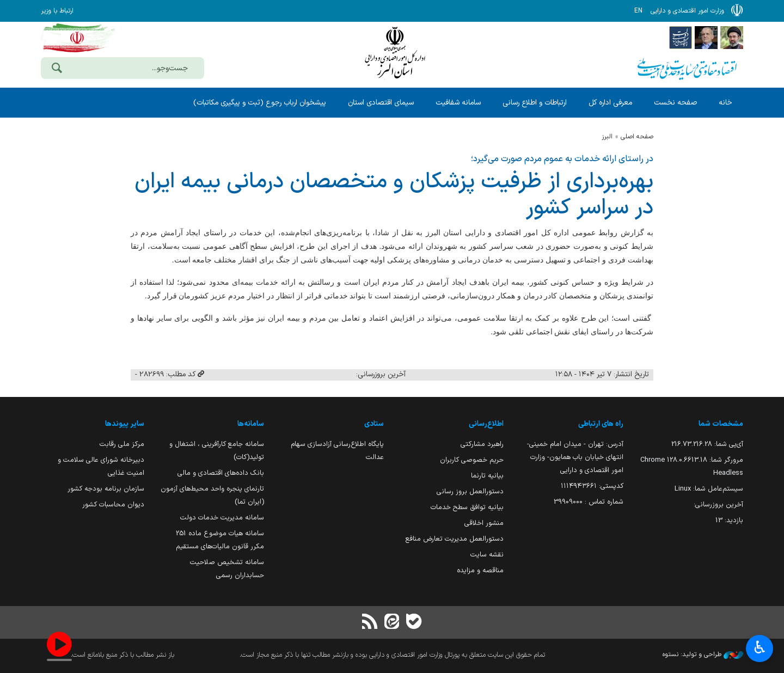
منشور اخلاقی (484, 523)
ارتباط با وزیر (57, 11)
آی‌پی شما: (707, 444)
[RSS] (370, 623)
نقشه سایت (487, 555)
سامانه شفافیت (458, 103)
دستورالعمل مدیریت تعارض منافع (455, 539)
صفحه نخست (675, 103)
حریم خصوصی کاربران (472, 460)
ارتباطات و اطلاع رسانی (535, 103)
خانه (725, 103)
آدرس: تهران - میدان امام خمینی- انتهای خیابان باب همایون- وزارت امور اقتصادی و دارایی (575, 457)
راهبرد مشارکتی (482, 444)
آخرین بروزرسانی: (718, 504)
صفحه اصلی (637, 137)
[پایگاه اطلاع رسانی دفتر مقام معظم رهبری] (732, 37)
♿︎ (760, 649)
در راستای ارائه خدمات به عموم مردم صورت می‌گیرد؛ (562, 159)
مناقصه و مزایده (480, 570)
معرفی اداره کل (610, 103)
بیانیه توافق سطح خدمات (467, 507)
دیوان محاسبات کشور (113, 504)
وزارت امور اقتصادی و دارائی (395, 53)
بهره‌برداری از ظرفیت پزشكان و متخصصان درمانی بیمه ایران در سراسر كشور (394, 195)
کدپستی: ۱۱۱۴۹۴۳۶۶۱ (592, 486)
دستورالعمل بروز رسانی (470, 491)
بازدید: (729, 520)
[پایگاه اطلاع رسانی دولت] (681, 37)
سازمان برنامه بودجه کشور (106, 489)
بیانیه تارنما (487, 476)
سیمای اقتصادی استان (381, 103)
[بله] (414, 623)
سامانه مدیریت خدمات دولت (222, 518)
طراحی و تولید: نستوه (703, 654)
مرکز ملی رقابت (122, 444)
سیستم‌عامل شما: (709, 489)
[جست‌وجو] (57, 69)
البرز (607, 137)
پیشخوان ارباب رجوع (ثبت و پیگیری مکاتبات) (260, 103)
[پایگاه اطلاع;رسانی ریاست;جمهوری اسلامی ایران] (706, 37)
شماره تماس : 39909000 (589, 502)
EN (638, 11)
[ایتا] (392, 623)
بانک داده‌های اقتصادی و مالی (221, 473)
